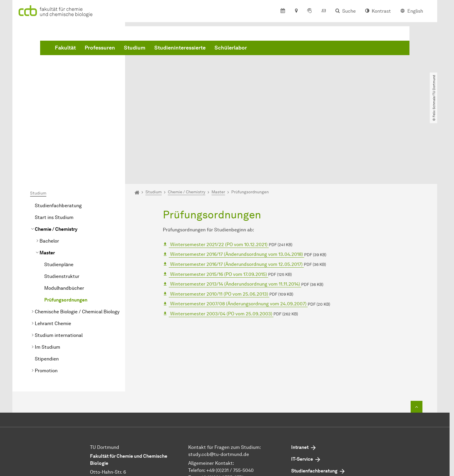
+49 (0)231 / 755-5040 (230, 403)
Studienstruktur (62, 209)
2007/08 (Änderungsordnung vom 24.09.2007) (238, 236)
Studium (224, 48)
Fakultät (155, 48)
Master (47, 185)
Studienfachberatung (58, 138)
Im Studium (47, 280)
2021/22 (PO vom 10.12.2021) (219, 177)
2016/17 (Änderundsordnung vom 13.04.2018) (237, 187)
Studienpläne (59, 197)
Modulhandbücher (64, 221)
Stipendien (47, 291)
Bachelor (49, 173)
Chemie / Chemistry (56, 162)
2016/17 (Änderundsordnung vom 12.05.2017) (236, 197)
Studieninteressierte (270, 48)
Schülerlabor (320, 48)
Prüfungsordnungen (66, 232)
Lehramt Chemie (53, 256)
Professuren (190, 48)
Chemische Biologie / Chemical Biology (77, 244)
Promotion (46, 303)
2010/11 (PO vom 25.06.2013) (219, 226)
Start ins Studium (54, 150)
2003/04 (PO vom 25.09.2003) (221, 246)
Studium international (59, 268)
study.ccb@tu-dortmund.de (219, 387)
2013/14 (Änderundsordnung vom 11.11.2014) (235, 216)
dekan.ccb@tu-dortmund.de (235, 417)
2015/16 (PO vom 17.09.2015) (219, 206)
